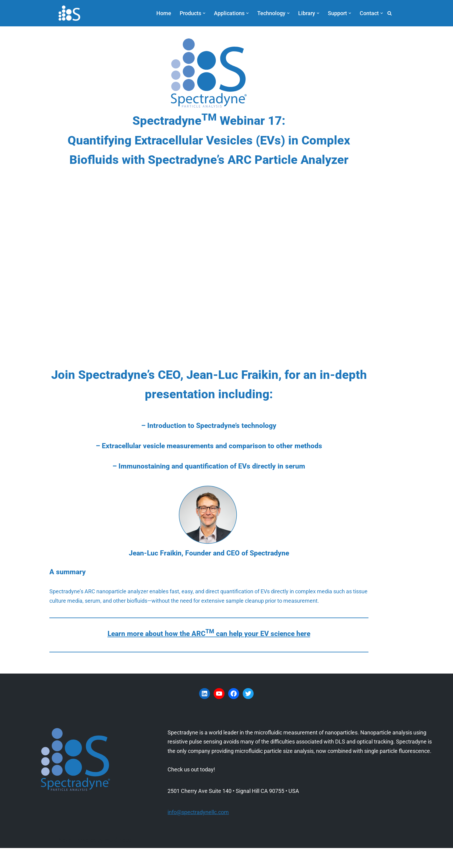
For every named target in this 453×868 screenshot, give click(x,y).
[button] (204, 13)
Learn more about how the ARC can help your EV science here (226, 654)
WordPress (118, 860)
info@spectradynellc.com (198, 832)
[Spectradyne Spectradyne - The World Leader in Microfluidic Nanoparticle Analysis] (69, 13)
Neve (65, 860)
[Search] (390, 13)
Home (164, 13)
